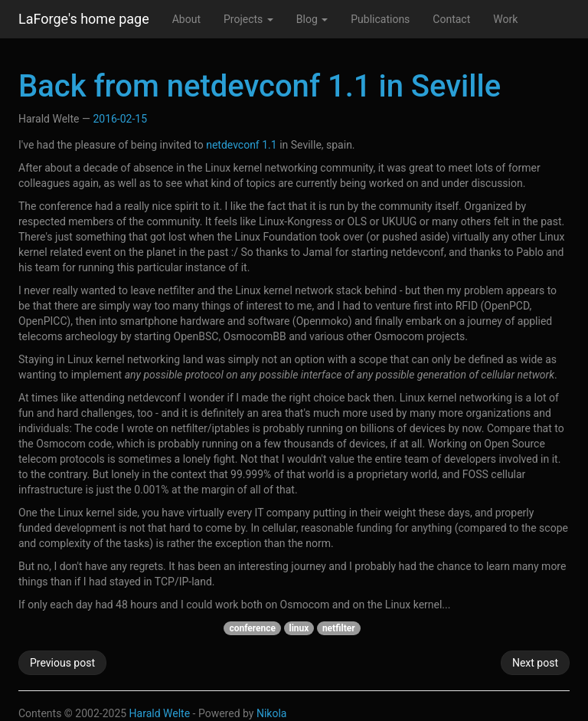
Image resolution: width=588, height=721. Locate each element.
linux (299, 628)
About (186, 19)
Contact (451, 19)
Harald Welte (160, 713)
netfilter (339, 628)
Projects (248, 19)
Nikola (272, 713)
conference (252, 628)
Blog (312, 19)
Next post (535, 663)
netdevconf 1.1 (241, 145)
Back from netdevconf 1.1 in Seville (260, 86)
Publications (380, 19)
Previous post (62, 663)
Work (505, 19)
